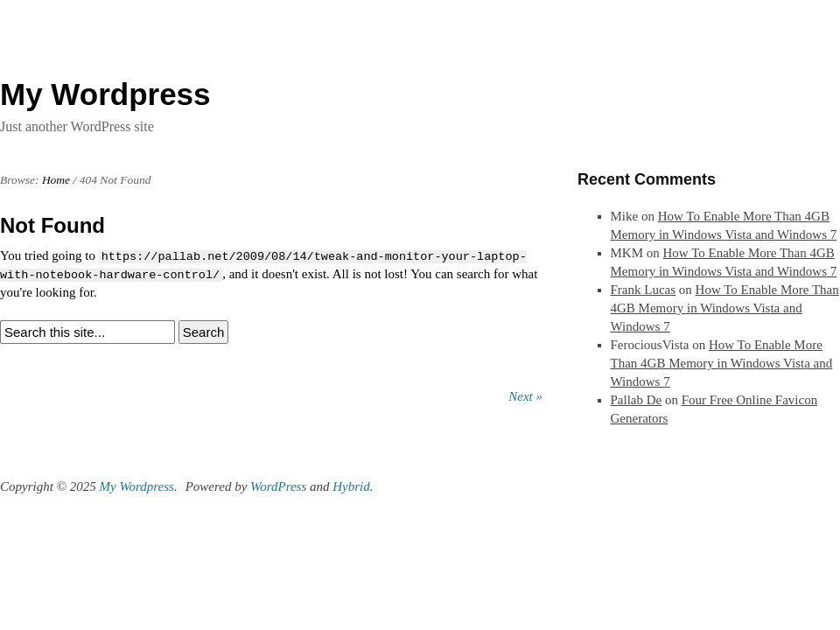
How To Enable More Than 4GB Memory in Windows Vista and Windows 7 (725, 308)
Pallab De (637, 400)
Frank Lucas (644, 290)
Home (56, 180)
